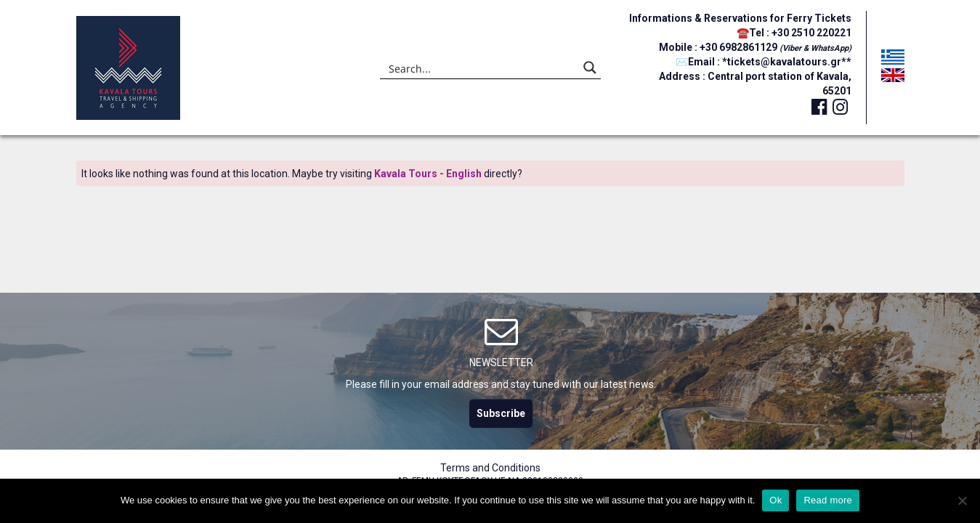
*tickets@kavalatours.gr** (787, 62)
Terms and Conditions (490, 468)
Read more (828, 500)
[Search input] (481, 68)
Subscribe (501, 413)
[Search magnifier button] (590, 68)
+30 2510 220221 (811, 33)
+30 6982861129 (740, 47)
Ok (776, 500)
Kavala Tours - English (428, 174)
